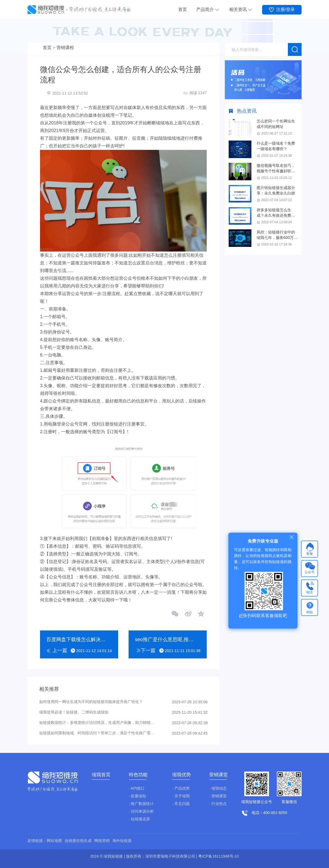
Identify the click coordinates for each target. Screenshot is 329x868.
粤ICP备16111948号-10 (219, 856)
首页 (183, 9)
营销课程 (65, 48)
